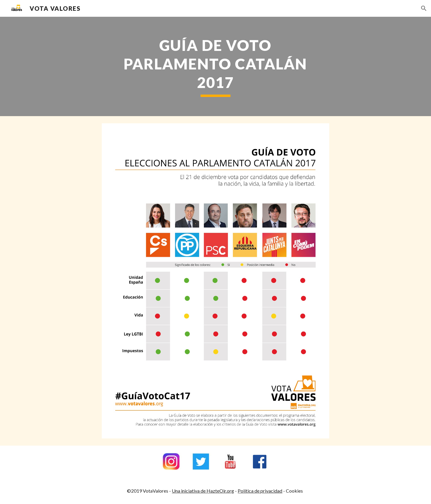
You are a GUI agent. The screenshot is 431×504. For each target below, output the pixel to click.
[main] (215, 66)
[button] (424, 8)
